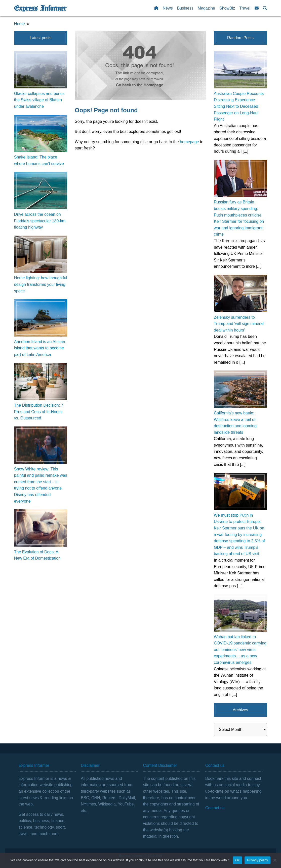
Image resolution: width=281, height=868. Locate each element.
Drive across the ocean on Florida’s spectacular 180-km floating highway (40, 221)
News (168, 8)
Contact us (215, 808)
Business (185, 8)
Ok (237, 860)
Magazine (206, 8)
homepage (189, 142)
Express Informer (40, 8)
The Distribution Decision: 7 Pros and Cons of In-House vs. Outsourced (39, 412)
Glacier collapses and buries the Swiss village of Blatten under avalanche (39, 100)
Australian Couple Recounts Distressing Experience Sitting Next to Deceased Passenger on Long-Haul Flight (239, 106)
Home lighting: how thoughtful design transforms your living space (41, 284)
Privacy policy (257, 860)
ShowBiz (227, 8)
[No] (275, 860)
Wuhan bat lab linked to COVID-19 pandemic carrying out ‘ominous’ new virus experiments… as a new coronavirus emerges (240, 650)
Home (19, 24)
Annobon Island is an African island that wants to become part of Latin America (40, 348)
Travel (245, 8)
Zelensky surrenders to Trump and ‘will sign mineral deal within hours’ (239, 324)
